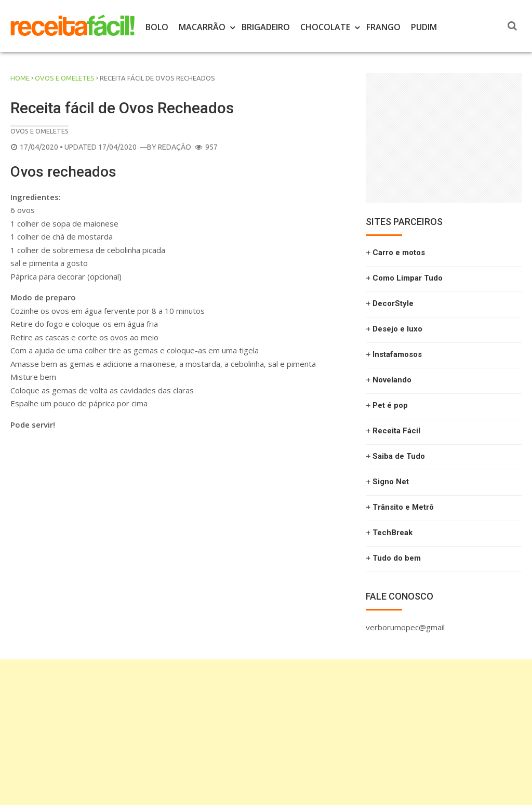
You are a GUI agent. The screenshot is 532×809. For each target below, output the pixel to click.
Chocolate (325, 27)
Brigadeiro (266, 27)
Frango (383, 27)
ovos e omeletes (65, 78)
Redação (175, 147)
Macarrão (202, 27)
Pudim (424, 27)
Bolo (157, 27)
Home (20, 78)
